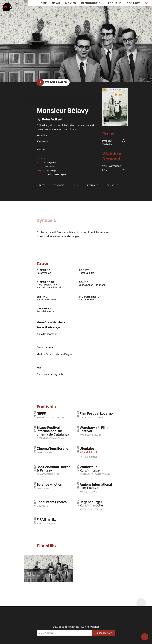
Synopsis (59, 185)
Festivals (93, 185)
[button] (145, 637)
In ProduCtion (92, 3)
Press (42, 185)
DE (147, 3)
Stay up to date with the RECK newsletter (76, 627)
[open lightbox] (76, 41)
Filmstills (112, 185)
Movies (71, 3)
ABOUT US (115, 3)
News (56, 3)
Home (43, 3)
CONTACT (133, 3)
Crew (76, 185)
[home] (6, 6)
